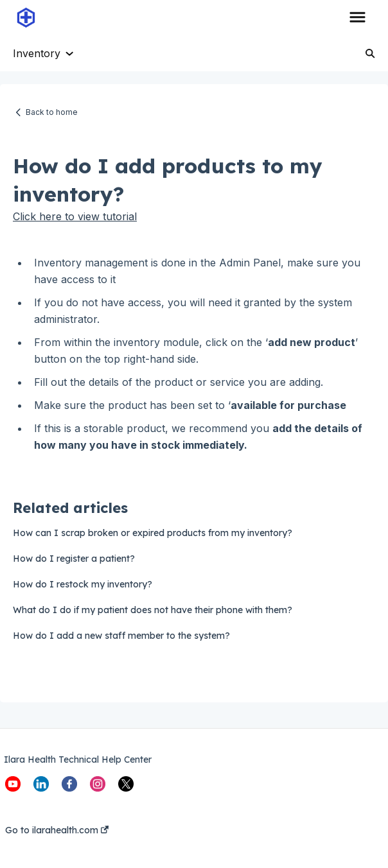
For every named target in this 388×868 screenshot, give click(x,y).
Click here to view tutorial (75, 216)
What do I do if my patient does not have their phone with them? (153, 610)
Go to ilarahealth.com (57, 830)
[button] (357, 18)
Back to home (52, 112)
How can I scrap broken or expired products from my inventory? (153, 533)
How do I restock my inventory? (83, 584)
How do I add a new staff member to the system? (121, 636)
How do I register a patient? (74, 559)
